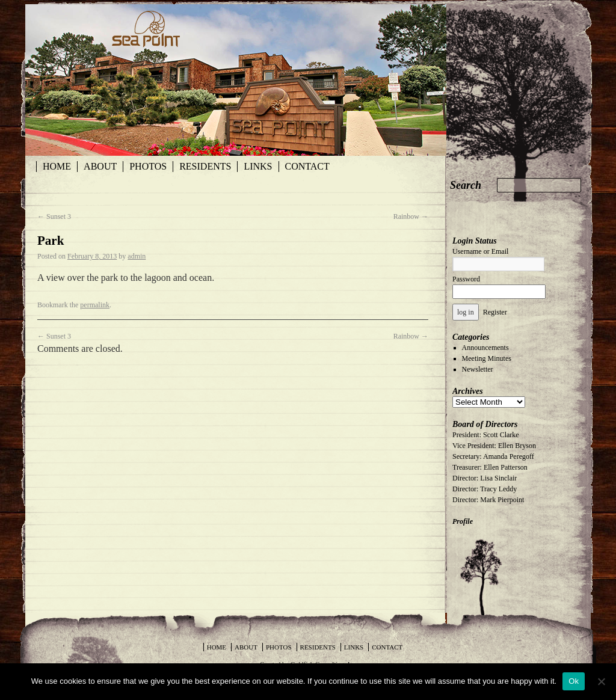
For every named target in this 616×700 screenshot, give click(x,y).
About (100, 166)
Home (57, 166)
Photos (148, 166)
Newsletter (478, 369)
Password (466, 279)
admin (137, 256)
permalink (95, 305)
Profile (463, 521)
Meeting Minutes (487, 358)
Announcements (485, 348)
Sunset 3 (54, 216)
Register (495, 312)
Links (258, 166)
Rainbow (411, 216)
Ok (574, 681)
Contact (307, 166)
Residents (205, 166)
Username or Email (480, 251)
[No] (601, 681)
